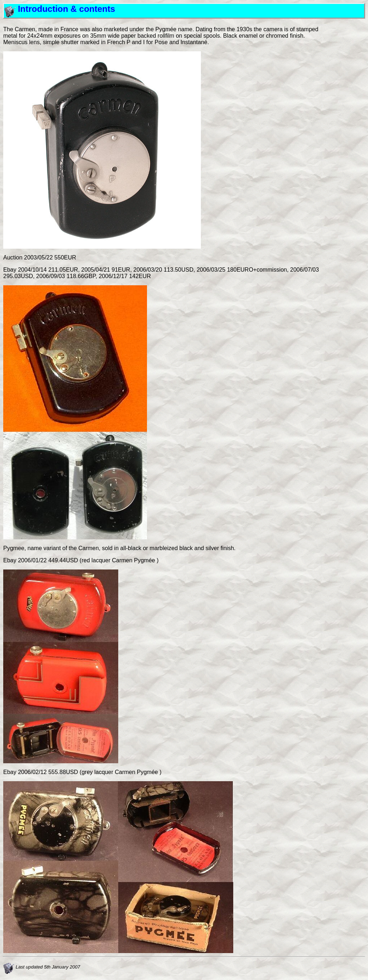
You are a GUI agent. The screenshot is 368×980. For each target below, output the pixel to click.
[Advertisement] (343, 134)
